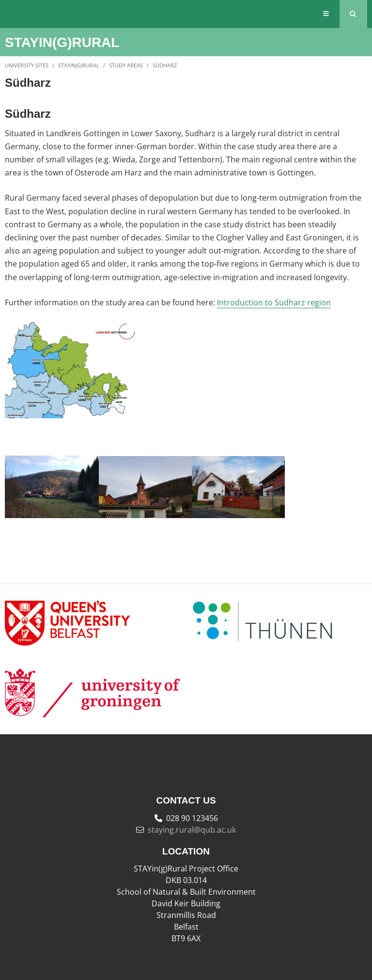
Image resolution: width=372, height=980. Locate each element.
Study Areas (126, 65)
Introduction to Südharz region (274, 302)
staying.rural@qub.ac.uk (192, 830)
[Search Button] (353, 14)
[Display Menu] (326, 14)
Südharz (165, 65)
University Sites (27, 65)
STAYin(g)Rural (79, 65)
